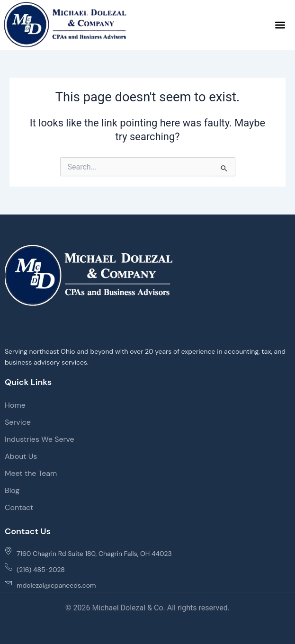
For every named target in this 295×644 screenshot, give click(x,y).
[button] (281, 25)
